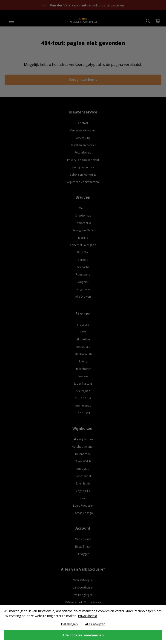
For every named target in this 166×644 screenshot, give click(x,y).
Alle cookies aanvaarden (83, 635)
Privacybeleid (87, 616)
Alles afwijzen (95, 624)
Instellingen (69, 624)
